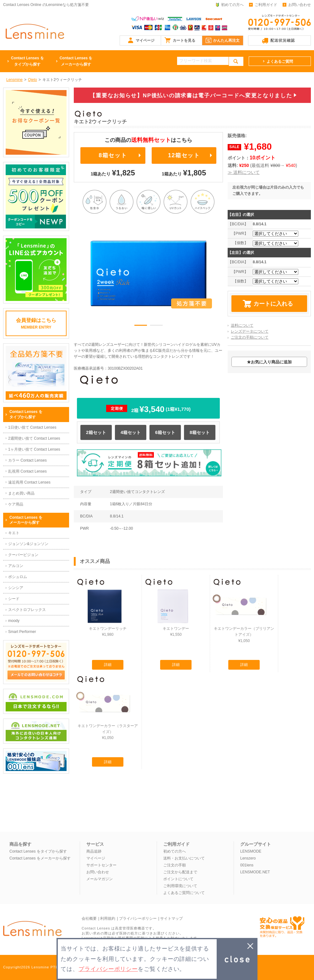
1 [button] (141, 326)
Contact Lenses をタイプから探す (38, 851)
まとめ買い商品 (21, 493)
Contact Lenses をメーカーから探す (40, 858)
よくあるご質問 (280, 62)
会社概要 (89, 918)
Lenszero (248, 858)
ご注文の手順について (250, 337)
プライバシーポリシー (138, 918)
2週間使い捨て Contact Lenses (34, 438)
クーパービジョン (23, 555)
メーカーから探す (76, 61)
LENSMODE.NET (255, 872)
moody (14, 621)
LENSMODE (251, 851)
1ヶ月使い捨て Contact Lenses (34, 449)
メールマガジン (100, 879)
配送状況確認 (283, 40)
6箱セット (165, 432)
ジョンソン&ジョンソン (28, 544)
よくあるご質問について (184, 893)
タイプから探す (27, 61)
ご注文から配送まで (180, 872)
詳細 (108, 665)
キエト (14, 533)
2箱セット (96, 432)
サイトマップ (171, 918)
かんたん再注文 (226, 40)
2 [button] (156, 326)
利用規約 (108, 918)
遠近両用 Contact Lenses (29, 482)
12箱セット (184, 155)
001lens (247, 865)
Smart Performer (22, 632)
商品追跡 (94, 851)
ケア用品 (16, 504)
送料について (242, 325)
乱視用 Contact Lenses (27, 471)
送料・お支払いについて (184, 858)
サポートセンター (101, 865)
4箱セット (131, 432)
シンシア (16, 588)
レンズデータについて (250, 331)
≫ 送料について (244, 172)
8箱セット (113, 155)
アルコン (16, 566)
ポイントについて (178, 879)
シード (14, 599)
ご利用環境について (180, 886)
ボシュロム (18, 577)
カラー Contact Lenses (27, 460)
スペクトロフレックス (27, 610)
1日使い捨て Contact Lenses (32, 427)
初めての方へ (232, 5)
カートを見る (184, 40)
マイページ (145, 40)
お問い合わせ (300, 5)
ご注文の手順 (175, 865)
